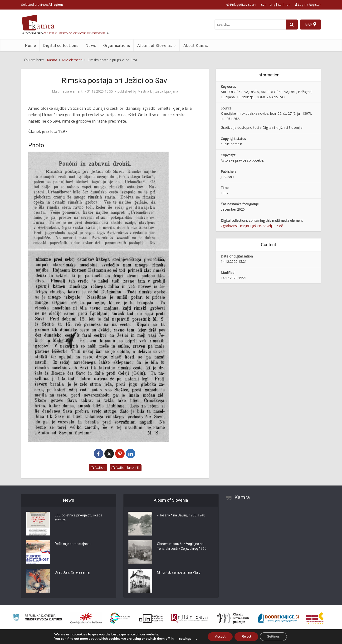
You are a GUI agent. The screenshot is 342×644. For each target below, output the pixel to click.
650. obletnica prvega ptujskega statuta (78, 518)
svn (264, 5)
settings (185, 639)
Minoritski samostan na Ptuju (179, 572)
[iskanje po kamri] (250, 25)
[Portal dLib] (151, 618)
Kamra (242, 497)
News (91, 45)
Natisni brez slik (126, 468)
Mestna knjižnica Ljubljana (158, 91)
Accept (220, 637)
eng (272, 5)
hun (288, 5)
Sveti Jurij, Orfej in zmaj (72, 572)
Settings (274, 637)
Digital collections (61, 45)
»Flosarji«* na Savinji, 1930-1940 (181, 515)
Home (30, 45)
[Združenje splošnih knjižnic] (315, 618)
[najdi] (292, 25)
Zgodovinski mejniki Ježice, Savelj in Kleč (252, 226)
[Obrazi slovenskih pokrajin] (233, 618)
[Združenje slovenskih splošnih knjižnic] (189, 618)
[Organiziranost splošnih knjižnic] (86, 618)
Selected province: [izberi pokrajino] (42, 5)
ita (280, 5)
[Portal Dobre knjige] (278, 618)
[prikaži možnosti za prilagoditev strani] (241, 5)
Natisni (98, 468)
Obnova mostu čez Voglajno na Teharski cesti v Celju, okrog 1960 (182, 546)
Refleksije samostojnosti (73, 544)
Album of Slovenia (155, 45)
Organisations (117, 45)
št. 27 (288, 113)
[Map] (310, 25)
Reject (246, 637)
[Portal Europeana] (120, 618)
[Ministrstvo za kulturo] (37, 618)
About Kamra (196, 45)
